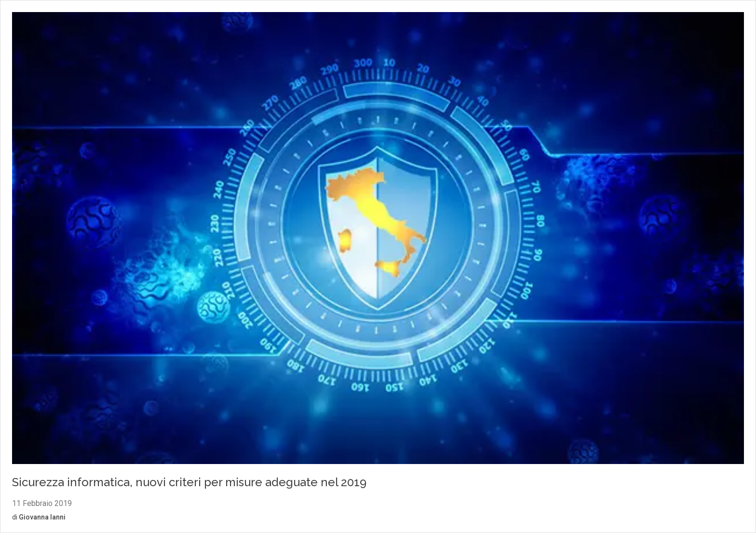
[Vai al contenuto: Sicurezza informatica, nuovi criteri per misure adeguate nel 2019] (378, 239)
